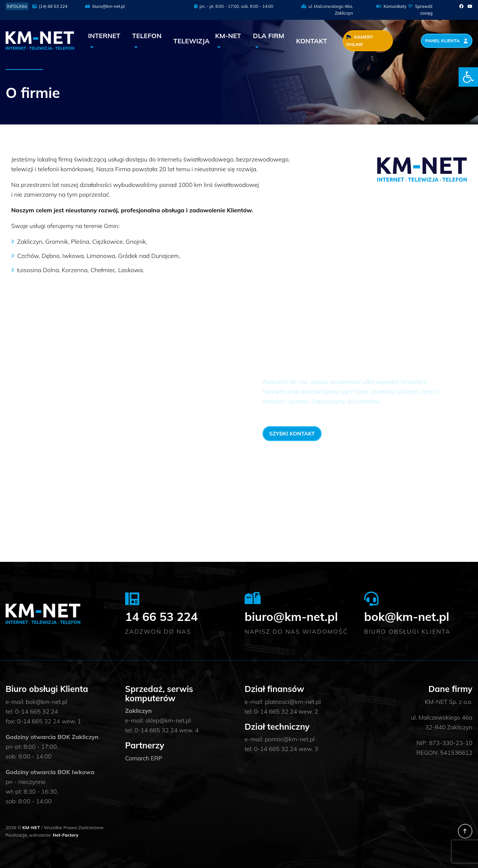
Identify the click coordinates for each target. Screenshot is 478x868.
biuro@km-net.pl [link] (105, 6)
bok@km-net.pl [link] (408, 616)
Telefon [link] (147, 36)
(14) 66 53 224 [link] (50, 6)
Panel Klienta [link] (447, 41)
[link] (468, 77)
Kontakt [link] (312, 41)
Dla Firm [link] (269, 36)
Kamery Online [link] (360, 41)
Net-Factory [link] (66, 835)
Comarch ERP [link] (144, 758)
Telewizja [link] (191, 41)
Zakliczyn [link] (344, 13)
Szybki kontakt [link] (292, 434)
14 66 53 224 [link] (423, 433)
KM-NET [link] (228, 36)
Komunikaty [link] (395, 6)
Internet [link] (104, 36)
